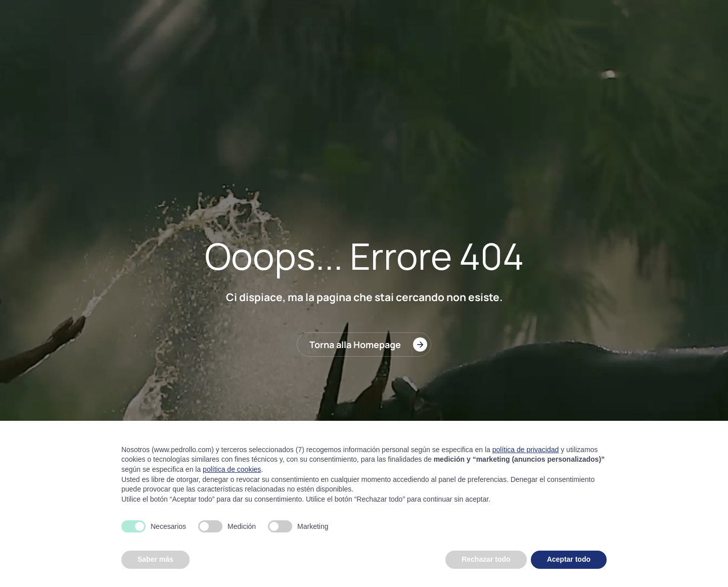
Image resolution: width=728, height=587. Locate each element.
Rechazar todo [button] (486, 559)
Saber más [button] (155, 559)
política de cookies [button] (232, 469)
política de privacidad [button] (526, 450)
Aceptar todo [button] (569, 559)
